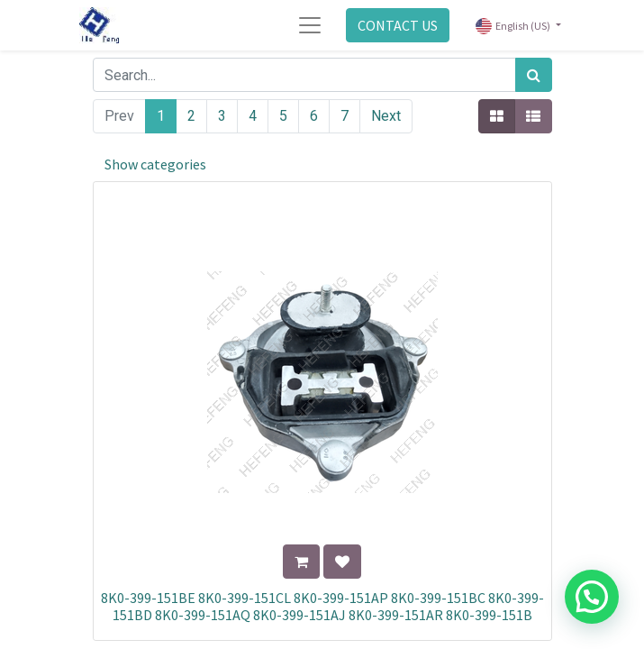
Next (386, 116)
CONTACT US (398, 25)
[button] (301, 562)
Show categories (155, 164)
